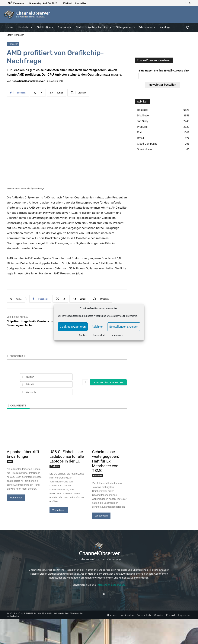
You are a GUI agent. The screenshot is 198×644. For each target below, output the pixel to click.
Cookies (83, 335)
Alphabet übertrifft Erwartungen (23, 454)
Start (9, 35)
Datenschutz (99, 335)
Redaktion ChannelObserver (28, 81)
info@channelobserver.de (111, 585)
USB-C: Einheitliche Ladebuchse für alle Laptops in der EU (67, 456)
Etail (10, 461)
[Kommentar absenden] (108, 382)
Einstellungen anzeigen (124, 327)
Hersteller (19, 35)
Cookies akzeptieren (73, 327)
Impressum (117, 335)
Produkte (55, 466)
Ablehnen (97, 327)
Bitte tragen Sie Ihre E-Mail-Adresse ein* (164, 71)
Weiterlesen (16, 498)
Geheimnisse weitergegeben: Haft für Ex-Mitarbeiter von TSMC (105, 461)
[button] (188, 27)
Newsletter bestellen (163, 85)
